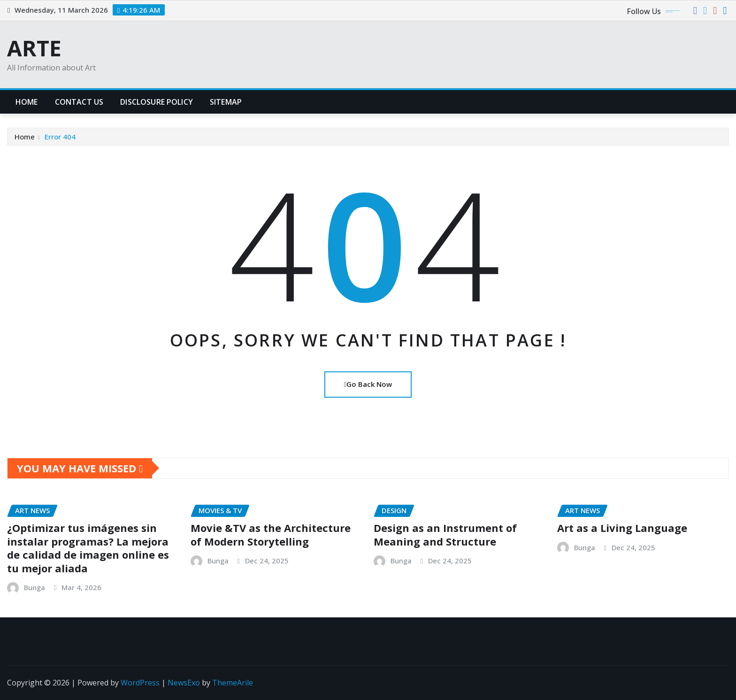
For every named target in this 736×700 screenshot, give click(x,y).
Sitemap (226, 102)
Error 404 (60, 137)
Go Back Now (368, 384)
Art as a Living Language (622, 528)
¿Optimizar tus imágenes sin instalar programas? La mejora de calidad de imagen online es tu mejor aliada (88, 548)
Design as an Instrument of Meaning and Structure (445, 535)
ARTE (34, 48)
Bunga (34, 587)
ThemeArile (233, 683)
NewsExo (184, 683)
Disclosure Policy (157, 102)
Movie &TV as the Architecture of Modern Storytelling (271, 535)
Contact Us (79, 102)
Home (27, 102)
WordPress (140, 683)
